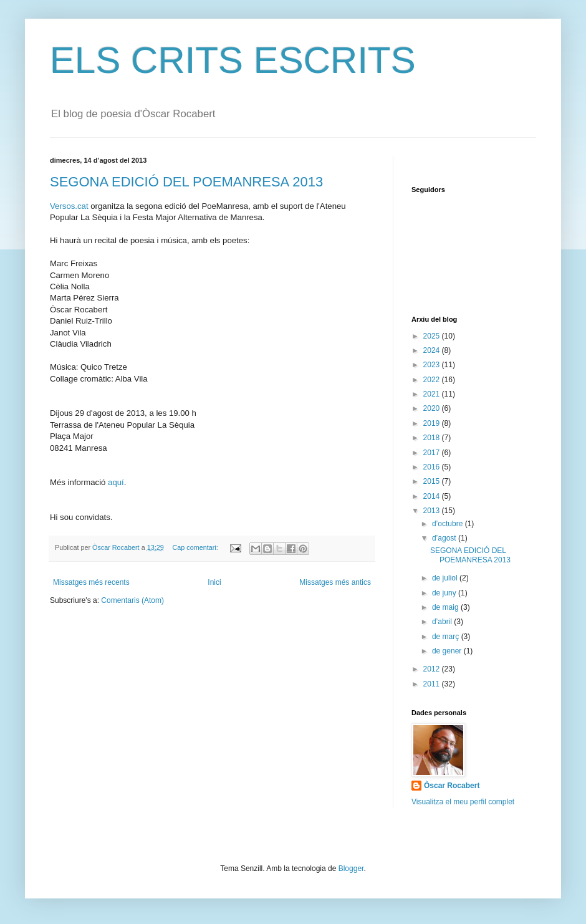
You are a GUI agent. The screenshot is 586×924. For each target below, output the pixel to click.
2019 (433, 423)
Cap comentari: (196, 547)
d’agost (445, 538)
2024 (433, 350)
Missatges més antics (335, 582)
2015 (433, 481)
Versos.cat (69, 206)
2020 (433, 408)
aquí (116, 482)
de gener (448, 651)
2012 (433, 669)
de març (447, 637)
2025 (433, 336)
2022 (433, 380)
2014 (433, 496)
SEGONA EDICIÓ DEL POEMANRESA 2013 (186, 182)
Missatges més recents (91, 582)
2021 (433, 394)
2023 (433, 365)
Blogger (351, 869)
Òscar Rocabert (452, 786)
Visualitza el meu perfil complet (463, 802)
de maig (446, 607)
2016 (433, 467)
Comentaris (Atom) (132, 600)
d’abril (443, 622)
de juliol (446, 578)
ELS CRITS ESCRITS (233, 60)
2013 (433, 511)
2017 (433, 453)
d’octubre (449, 524)
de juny (445, 593)
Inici (214, 582)
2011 (433, 684)
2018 (433, 438)
